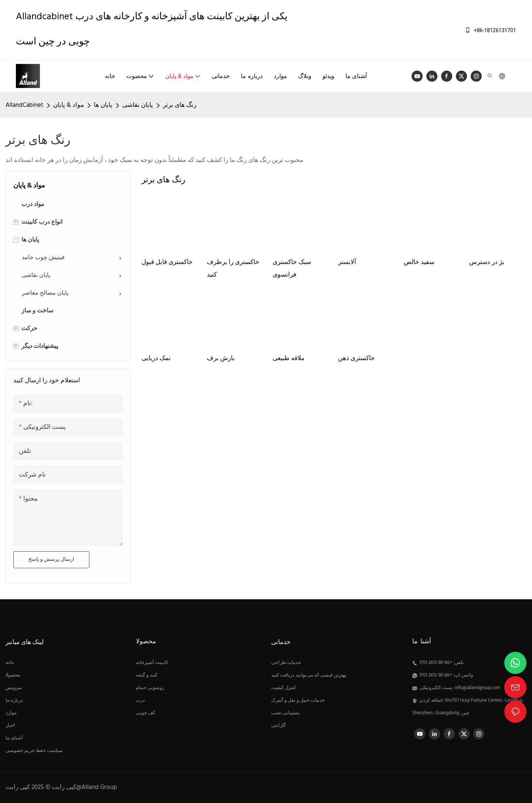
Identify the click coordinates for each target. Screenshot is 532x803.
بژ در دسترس (487, 262)
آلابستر (347, 262)
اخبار (10, 726)
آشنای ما (14, 738)
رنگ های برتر (180, 105)
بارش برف (221, 358)
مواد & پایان (69, 105)
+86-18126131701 (490, 30)
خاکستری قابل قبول (167, 262)
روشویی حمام (150, 688)
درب (140, 701)
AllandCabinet (24, 105)
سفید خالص (419, 262)
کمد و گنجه (147, 675)
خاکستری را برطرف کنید (233, 269)
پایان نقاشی (138, 105)
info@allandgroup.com (478, 688)
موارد (11, 713)
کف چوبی (146, 713)
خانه (10, 663)
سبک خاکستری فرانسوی (292, 269)
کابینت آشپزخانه (152, 663)
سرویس (14, 688)
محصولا (13, 675)
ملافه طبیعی (289, 358)
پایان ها (103, 105)
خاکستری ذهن (357, 358)
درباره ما (14, 701)
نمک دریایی (156, 358)
